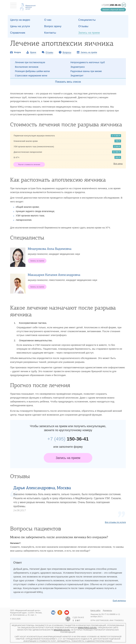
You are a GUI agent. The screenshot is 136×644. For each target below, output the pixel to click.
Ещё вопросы (119, 601)
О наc (48, 20)
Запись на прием (68, 458)
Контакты (50, 33)
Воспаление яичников (27, 67)
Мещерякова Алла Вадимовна (50, 249)
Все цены (118, 164)
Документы (107, 610)
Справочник (18, 33)
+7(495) (111, 5)
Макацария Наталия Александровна (54, 275)
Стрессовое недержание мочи (31, 76)
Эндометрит (77, 76)
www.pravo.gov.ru (87, 628)
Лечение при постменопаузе (30, 62)
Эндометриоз (78, 67)
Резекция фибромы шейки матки (32, 71)
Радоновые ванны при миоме (86, 71)
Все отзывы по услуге (115, 522)
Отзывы (83, 26)
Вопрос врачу (53, 26)
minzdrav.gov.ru (62, 630)
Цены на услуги (20, 26)
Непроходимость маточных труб (88, 62)
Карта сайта (95, 610)
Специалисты (87, 20)
